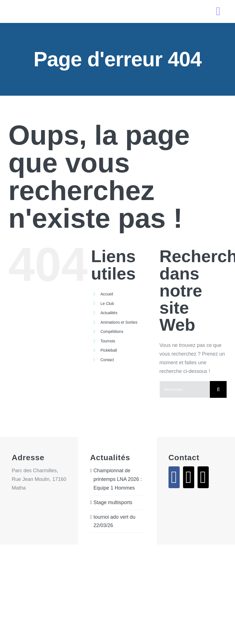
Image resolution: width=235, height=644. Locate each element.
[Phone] (203, 477)
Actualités (109, 313)
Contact (107, 360)
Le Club (107, 304)
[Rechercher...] (185, 389)
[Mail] (189, 477)
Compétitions (112, 332)
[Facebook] (174, 477)
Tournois (108, 341)
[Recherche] (218, 389)
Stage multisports (113, 502)
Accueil (107, 294)
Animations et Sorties (119, 322)
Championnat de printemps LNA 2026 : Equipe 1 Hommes (117, 479)
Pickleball (109, 350)
